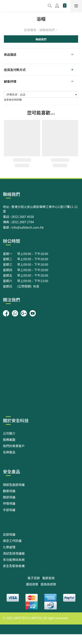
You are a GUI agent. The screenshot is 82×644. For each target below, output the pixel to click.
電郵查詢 (48, 578)
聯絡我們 (41, 39)
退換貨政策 (48, 584)
